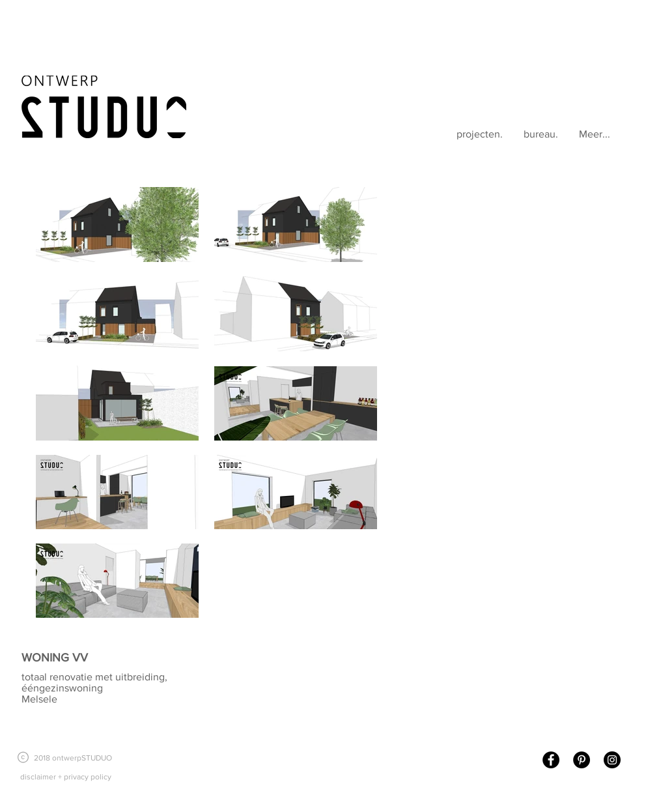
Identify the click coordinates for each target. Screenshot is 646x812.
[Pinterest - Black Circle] (582, 760)
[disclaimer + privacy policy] (65, 777)
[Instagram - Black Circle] (612, 760)
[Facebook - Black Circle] (551, 760)
